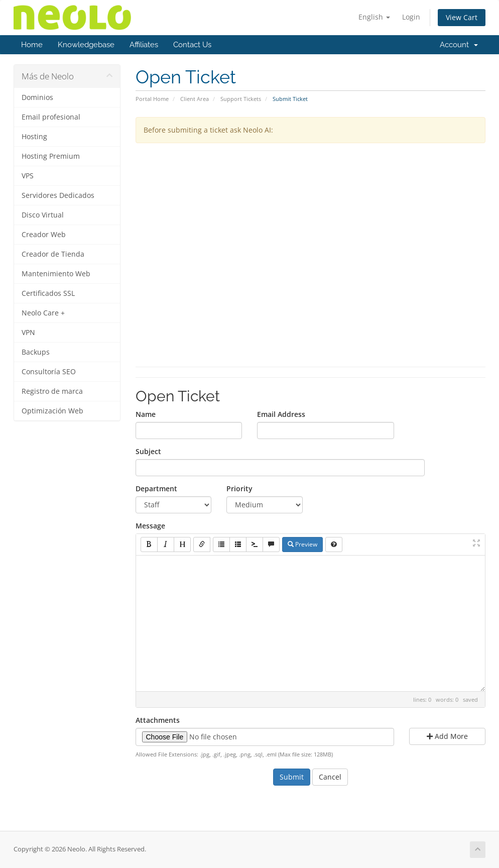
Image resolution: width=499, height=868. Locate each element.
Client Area (195, 99)
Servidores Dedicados (58, 195)
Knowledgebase (86, 45)
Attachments (158, 720)
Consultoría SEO (49, 372)
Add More (447, 736)
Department (156, 489)
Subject (148, 451)
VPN (28, 333)
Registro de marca (52, 391)
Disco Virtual (43, 215)
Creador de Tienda (53, 254)
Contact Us (192, 45)
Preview (302, 544)
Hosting (34, 137)
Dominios (37, 97)
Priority (239, 489)
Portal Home (152, 99)
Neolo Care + (43, 313)
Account (459, 45)
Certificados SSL (48, 293)
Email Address (281, 414)
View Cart (462, 17)
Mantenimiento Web (56, 274)
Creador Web (44, 235)
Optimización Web (52, 411)
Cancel (330, 777)
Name (146, 414)
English (374, 17)
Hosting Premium (51, 156)
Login (411, 17)
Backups (36, 352)
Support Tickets (241, 99)
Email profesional (51, 117)
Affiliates (144, 45)
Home (32, 45)
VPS (28, 176)
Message (150, 526)
